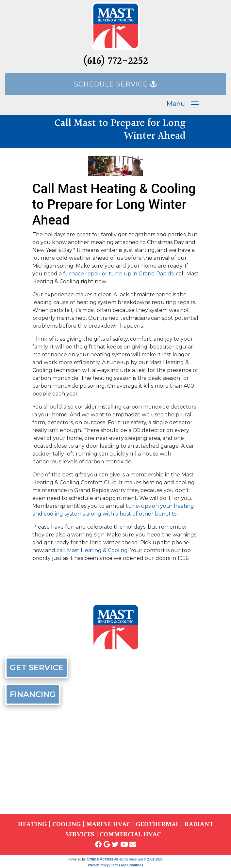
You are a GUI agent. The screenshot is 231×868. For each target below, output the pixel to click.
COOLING (67, 824)
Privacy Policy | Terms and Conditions (115, 865)
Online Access (100, 859)
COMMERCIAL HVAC (130, 835)
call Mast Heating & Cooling (92, 550)
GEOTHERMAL (157, 824)
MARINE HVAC (108, 824)
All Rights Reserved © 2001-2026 (138, 859)
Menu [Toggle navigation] (183, 104)
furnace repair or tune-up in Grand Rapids (118, 274)
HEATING (33, 824)
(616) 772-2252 (115, 62)
